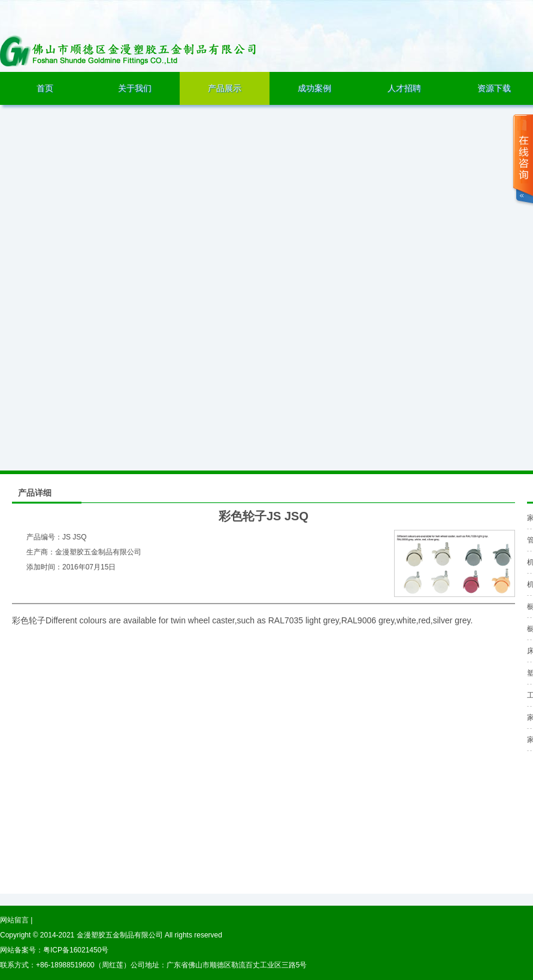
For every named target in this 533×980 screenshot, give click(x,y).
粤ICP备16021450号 (76, 950)
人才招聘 (404, 88)
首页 (45, 88)
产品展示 (225, 88)
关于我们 (135, 88)
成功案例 (314, 88)
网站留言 (14, 920)
